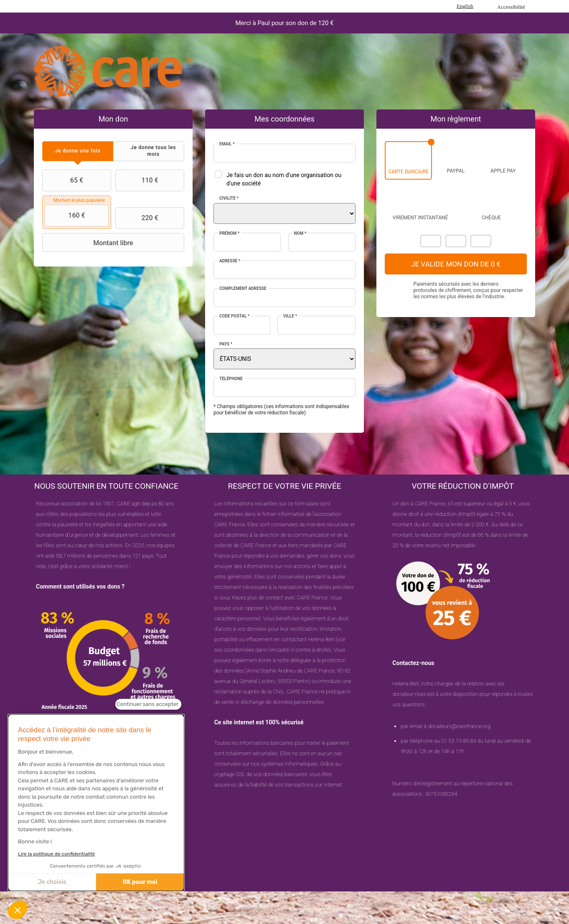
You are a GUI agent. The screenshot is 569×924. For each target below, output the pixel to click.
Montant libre (89, 243)
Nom (300, 233)
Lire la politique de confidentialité (56, 854)
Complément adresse (243, 288)
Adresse (230, 261)
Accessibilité (511, 7)
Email (227, 144)
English (465, 6)
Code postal (234, 316)
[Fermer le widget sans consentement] (148, 704)
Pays (226, 344)
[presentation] (78, 151)
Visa (456, 241)
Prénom (229, 233)
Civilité (229, 198)
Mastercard (431, 241)
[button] (18, 910)
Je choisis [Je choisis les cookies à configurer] (52, 882)
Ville (290, 316)
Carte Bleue (481, 241)
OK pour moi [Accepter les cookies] (140, 882)
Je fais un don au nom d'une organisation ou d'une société (284, 179)
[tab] (78, 151)
